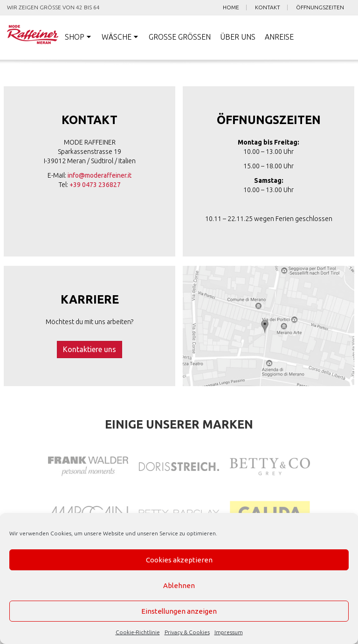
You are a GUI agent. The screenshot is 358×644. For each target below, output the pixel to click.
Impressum (229, 632)
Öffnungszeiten (320, 7)
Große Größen (180, 37)
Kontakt (268, 7)
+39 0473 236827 (95, 185)
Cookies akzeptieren (179, 560)
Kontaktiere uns (89, 349)
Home (231, 7)
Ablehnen (179, 585)
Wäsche (117, 37)
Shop (75, 37)
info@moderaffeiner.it (100, 175)
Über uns (238, 37)
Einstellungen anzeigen (179, 611)
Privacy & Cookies (187, 632)
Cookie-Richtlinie (138, 632)
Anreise (279, 37)
